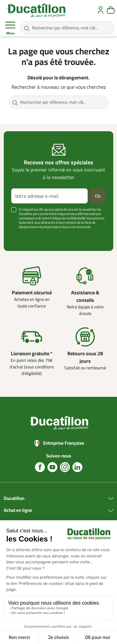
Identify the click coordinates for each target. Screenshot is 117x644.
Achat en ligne (18, 510)
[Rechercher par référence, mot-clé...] (68, 28)
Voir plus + (20, 236)
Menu (10, 28)
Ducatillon (14, 499)
